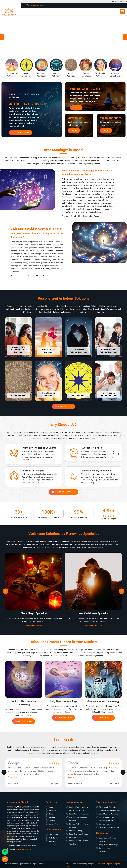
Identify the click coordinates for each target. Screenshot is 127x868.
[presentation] (6, 591)
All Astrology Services (21, 134)
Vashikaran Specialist (89, 90)
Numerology (78, 119)
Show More (13, 777)
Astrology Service (33, 105)
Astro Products (108, 121)
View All (76, 108)
